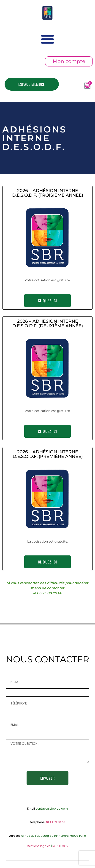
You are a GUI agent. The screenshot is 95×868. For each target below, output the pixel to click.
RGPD (56, 846)
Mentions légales (39, 846)
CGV (65, 846)
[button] (48, 39)
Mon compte (69, 61)
